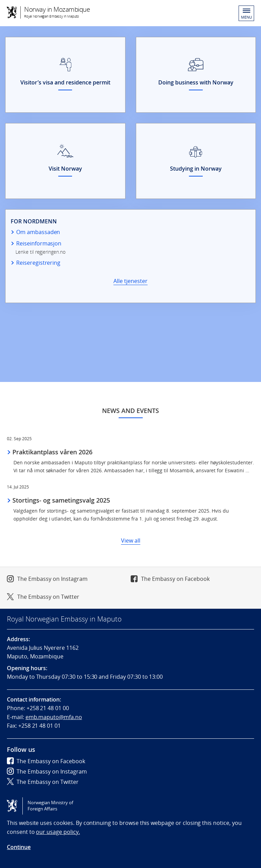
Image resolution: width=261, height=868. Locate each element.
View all (131, 541)
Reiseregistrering (38, 263)
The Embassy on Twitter (48, 597)
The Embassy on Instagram (52, 579)
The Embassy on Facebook (175, 579)
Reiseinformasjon (39, 243)
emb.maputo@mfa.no (54, 717)
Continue (19, 847)
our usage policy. (58, 832)
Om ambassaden (38, 232)
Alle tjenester (130, 281)
